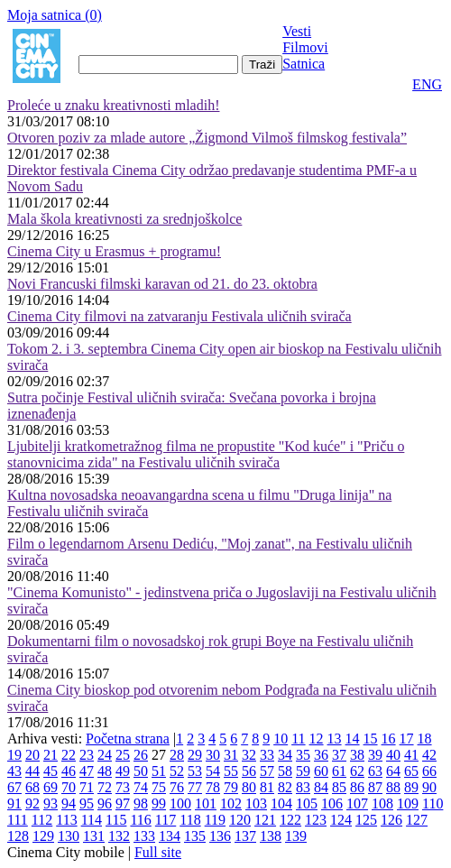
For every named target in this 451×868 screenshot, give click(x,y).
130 (69, 836)
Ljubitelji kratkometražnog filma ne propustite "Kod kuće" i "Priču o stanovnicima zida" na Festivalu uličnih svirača (206, 454)
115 (116, 820)
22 (69, 755)
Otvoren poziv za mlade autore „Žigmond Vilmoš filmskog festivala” (207, 138)
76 (177, 787)
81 (267, 787)
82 (285, 787)
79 (231, 787)
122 (290, 820)
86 (357, 787)
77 (195, 787)
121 (265, 820)
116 (140, 820)
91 (14, 803)
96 (105, 803)
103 (256, 803)
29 (195, 755)
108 (382, 803)
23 (87, 755)
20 (32, 755)
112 (42, 820)
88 (393, 787)
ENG (427, 84)
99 (159, 803)
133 (144, 836)
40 (393, 755)
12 (317, 739)
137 (245, 836)
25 (123, 755)
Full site (158, 852)
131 (94, 836)
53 (195, 771)
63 (375, 771)
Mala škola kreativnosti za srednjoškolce (124, 219)
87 (375, 787)
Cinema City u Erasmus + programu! (114, 251)
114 (92, 820)
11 (298, 739)
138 (271, 836)
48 (105, 771)
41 (411, 755)
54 (213, 771)
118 (190, 820)
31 (231, 755)
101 (206, 803)
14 (353, 739)
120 (240, 820)
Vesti (297, 31)
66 (429, 771)
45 (51, 771)
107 (357, 803)
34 (285, 755)
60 (321, 771)
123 (316, 820)
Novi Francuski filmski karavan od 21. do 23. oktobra (162, 284)
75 (159, 787)
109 (408, 803)
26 (141, 755)
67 (14, 787)
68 (32, 787)
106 (332, 803)
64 (393, 771)
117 (166, 820)
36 (321, 755)
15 (371, 739)
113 (66, 820)
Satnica (304, 64)
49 (123, 771)
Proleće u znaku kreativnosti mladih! (113, 105)
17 (407, 739)
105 (307, 803)
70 (69, 787)
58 (285, 771)
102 (231, 803)
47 (87, 771)
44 (32, 771)
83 (303, 787)
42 (429, 755)
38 (357, 755)
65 (411, 771)
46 (69, 771)
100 (180, 803)
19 (14, 755)
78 (213, 787)
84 (321, 787)
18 (425, 739)
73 (123, 787)
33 (267, 755)
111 (18, 820)
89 (411, 787)
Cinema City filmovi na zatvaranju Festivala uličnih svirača (179, 316)
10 (281, 739)
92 (32, 803)
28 (177, 755)
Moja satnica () (55, 15)
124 (341, 820)
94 (69, 803)
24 (105, 755)
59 (303, 771)
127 (417, 820)
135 (195, 836)
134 (170, 836)
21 (51, 755)
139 (296, 836)
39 (375, 755)
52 (177, 771)
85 (339, 787)
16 (389, 739)
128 (18, 836)
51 (159, 771)
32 (249, 755)
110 (433, 803)
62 (357, 771)
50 (141, 771)
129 (43, 836)
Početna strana (128, 739)
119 (215, 820)
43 (14, 771)
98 (141, 803)
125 (366, 820)
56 (249, 771)
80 (249, 787)
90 (429, 787)
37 (339, 755)
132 (119, 836)
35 (303, 755)
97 (123, 803)
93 (51, 803)
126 (391, 820)
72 (105, 787)
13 (335, 739)
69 (51, 787)
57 (267, 771)
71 (87, 787)
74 (141, 787)
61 (339, 771)
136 (220, 836)
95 (87, 803)
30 (213, 755)
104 (281, 803)
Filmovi (305, 47)
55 (231, 771)
